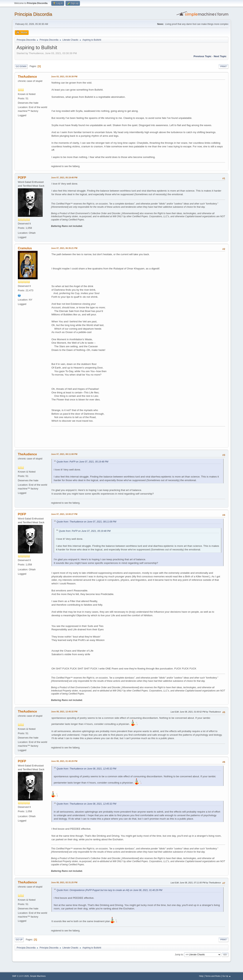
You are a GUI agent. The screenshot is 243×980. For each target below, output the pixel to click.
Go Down (21, 66)
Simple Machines (38, 976)
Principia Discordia (33, 14)
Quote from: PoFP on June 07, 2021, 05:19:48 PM (82, 462)
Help (201, 976)
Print (223, 66)
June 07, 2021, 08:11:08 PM (64, 454)
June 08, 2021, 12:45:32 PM (64, 712)
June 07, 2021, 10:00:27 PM (64, 514)
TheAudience (27, 77)
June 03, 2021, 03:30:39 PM (64, 77)
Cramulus (25, 248)
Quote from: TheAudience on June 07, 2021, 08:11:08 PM (86, 522)
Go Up (19, 940)
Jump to (179, 955)
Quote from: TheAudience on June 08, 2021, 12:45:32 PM (86, 769)
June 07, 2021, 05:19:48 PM (64, 178)
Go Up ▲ (227, 976)
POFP (22, 178)
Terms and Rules (213, 976)
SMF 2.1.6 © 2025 (21, 976)
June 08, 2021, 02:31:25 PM (64, 882)
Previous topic (202, 56)
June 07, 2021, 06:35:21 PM (64, 248)
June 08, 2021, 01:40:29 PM (64, 761)
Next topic (220, 56)
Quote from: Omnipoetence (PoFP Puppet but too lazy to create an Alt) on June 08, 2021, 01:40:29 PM (109, 890)
